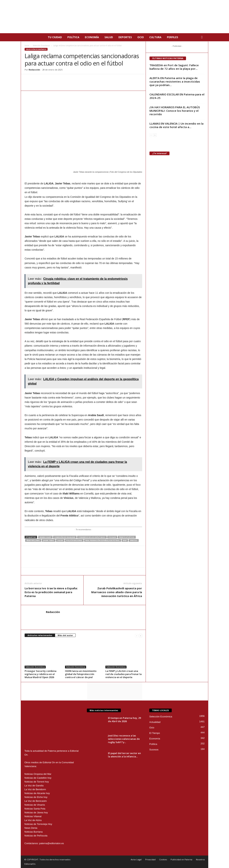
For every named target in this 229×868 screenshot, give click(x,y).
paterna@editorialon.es (52, 843)
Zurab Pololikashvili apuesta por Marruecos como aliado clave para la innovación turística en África (117, 592)
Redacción (34, 70)
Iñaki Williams (33, 540)
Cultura (155, 37)
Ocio (141, 37)
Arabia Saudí (45, 537)
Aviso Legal (136, 859)
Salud (109, 37)
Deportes (125, 37)
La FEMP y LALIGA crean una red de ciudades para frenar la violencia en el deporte (123, 674)
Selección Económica (41, 46)
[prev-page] (137, 635)
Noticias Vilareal (33, 816)
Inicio (27, 46)
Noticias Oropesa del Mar (38, 774)
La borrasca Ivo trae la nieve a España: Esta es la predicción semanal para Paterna (51, 592)
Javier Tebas (49, 540)
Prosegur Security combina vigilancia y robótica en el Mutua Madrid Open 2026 (40, 674)
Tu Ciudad (55, 37)
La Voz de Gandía (34, 786)
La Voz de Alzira (33, 820)
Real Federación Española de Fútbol (103, 540)
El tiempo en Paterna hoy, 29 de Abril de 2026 (124, 720)
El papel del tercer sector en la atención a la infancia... (124, 755)
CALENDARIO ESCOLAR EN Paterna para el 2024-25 (177, 96)
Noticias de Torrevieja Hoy (38, 824)
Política (73, 37)
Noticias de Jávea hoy (36, 813)
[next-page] (141, 635)
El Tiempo (155, 733)
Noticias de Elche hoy (36, 797)
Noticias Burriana (34, 832)
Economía (92, 37)
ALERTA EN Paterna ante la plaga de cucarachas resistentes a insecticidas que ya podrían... (175, 81)
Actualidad (155, 722)
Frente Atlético (127, 537)
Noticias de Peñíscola (36, 836)
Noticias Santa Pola (35, 809)
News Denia (31, 828)
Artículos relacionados (40, 635)
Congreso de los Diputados (92, 537)
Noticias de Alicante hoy (37, 793)
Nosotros (200, 859)
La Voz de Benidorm (35, 789)
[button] (203, 37)
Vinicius (134, 540)
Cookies (163, 859)
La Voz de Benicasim (36, 801)
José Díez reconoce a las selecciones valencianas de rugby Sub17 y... (124, 739)
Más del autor (65, 635)
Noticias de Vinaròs (35, 805)
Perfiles (173, 37)
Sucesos (154, 750)
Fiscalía (112, 537)
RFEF (125, 540)
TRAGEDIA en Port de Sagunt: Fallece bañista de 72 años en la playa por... (174, 67)
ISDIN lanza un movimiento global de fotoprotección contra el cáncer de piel (81, 674)
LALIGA (60, 540)
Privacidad (150, 859)
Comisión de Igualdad (65, 537)
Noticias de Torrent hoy (37, 782)
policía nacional (74, 540)
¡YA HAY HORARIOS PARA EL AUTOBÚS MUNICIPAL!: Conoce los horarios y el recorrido (175, 111)
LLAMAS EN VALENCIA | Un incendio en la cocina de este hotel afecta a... (176, 125)
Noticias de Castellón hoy (38, 778)
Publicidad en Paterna (181, 859)
